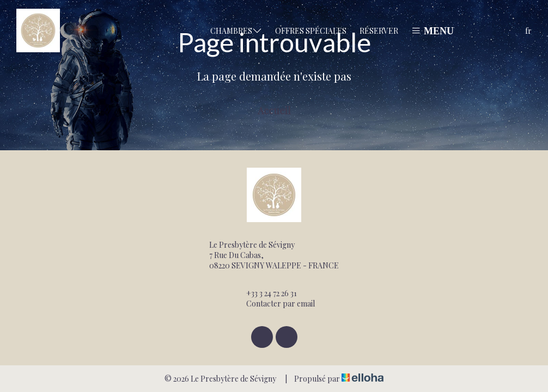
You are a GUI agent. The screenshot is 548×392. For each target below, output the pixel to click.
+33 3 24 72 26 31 (265, 293)
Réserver (379, 31)
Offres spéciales (311, 31)
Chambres (236, 30)
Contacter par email (274, 304)
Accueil (274, 111)
